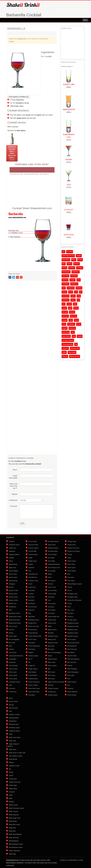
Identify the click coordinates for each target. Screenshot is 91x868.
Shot (74, 336)
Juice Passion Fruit (54, 568)
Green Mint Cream (34, 688)
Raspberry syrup (72, 636)
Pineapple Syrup (72, 597)
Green (73, 296)
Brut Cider (12, 643)
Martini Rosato (52, 659)
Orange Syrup (72, 541)
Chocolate (65, 276)
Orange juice (52, 692)
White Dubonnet (14, 815)
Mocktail (65, 312)
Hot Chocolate (52, 554)
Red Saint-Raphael (73, 659)
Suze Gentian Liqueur (16, 756)
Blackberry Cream (14, 613)
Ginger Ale (32, 666)
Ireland (69, 304)
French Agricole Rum (35, 636)
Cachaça (72, 268)
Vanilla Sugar (13, 785)
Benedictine (12, 607)
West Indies (72, 352)
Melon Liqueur (52, 666)
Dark (64, 288)
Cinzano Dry (13, 692)
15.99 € (12, 153)
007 (63, 252)
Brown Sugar (13, 636)
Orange (65, 320)
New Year (65, 316)
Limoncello (51, 613)
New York (73, 316)
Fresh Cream (32, 639)
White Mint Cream (14, 825)
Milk (49, 669)
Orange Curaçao (53, 688)
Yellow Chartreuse (14, 851)
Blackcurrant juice (14, 620)
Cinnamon (12, 688)
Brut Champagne (14, 639)
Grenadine (32, 695)
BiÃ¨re (74, 260)
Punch (79, 324)
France (64, 292)
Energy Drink (32, 623)
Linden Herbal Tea (53, 617)
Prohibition (71, 324)
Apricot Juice (13, 574)
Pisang (69, 603)
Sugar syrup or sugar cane (17, 753)
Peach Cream (72, 561)
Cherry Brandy (13, 666)
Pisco (69, 607)
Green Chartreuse (34, 682)
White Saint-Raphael (15, 834)
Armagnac (12, 584)
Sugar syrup (12, 749)
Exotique (79, 288)
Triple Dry (65, 348)
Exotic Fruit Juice (34, 626)
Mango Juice (52, 639)
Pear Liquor (71, 581)
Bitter (10, 610)
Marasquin (51, 649)
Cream (30, 584)
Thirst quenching (67, 344)
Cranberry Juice (33, 581)
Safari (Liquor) (72, 682)
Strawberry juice (14, 724)
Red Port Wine (72, 656)
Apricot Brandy (13, 571)
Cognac (72, 280)
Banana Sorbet (13, 600)
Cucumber (31, 590)
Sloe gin (11, 705)
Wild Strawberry (14, 841)
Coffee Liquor (32, 561)
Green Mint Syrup (34, 692)
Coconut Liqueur (33, 548)
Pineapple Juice (72, 594)
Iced (64, 304)
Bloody (80, 260)
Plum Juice (71, 610)
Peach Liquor (72, 568)
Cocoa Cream (33, 541)
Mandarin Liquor (53, 636)
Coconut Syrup (33, 554)
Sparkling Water (14, 718)
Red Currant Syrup (73, 643)
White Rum (12, 831)
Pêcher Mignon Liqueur (75, 584)
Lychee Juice (52, 623)
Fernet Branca (33, 630)
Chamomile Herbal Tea (16, 656)
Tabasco (11, 762)
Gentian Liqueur (33, 656)
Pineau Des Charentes (74, 600)
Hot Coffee (51, 558)
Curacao (31, 594)
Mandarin (51, 633)
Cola (79, 280)
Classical (65, 280)
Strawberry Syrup (22, 103)
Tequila (80, 336)
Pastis (76, 320)
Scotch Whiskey (72, 692)
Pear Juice (71, 577)
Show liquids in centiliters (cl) (19, 97)
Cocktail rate (13, 500)
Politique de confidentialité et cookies (72, 860)
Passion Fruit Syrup (73, 551)
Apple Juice (12, 568)
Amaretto (12, 541)
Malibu (50, 626)
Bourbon (77, 264)
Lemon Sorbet (52, 590)
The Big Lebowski (68, 340)
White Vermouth (14, 838)
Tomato (11, 776)
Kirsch (50, 577)
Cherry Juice (13, 672)
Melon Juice (52, 662)
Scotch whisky (72, 695)
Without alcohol (75, 356)
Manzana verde (53, 643)
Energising (71, 288)
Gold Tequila (32, 672)
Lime (49, 600)
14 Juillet (70, 252)
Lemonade (51, 597)
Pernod (70, 587)
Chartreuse (76, 272)
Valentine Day (75, 348)
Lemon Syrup (52, 594)
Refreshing (66, 332)
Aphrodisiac (66, 260)
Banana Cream (13, 590)
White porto (12, 828)
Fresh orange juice (34, 646)
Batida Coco (13, 603)
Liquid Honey (52, 620)
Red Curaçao (72, 639)
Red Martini (71, 652)
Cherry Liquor (13, 675)
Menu (85, 20)
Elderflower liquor (34, 620)
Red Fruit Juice (72, 649)
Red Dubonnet (72, 646)
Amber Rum (12, 548)
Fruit (76, 292)
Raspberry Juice (72, 630)
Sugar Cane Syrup (14, 737)
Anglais (79, 256)
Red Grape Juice (17, 106)
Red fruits (72, 328)
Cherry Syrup (13, 679)
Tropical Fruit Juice (15, 782)
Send (22, 523)
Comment (14, 506)
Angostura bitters (14, 554)
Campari (11, 649)
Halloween (66, 300)
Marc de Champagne (54, 652)
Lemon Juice (52, 587)
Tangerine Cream (14, 766)
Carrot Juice (12, 652)
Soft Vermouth (13, 708)
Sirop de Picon (13, 701)
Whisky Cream (13, 805)
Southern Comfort (14, 715)
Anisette (11, 558)
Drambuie (31, 600)
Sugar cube (12, 741)
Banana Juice (13, 594)
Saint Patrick (66, 336)
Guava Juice (52, 545)
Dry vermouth (32, 607)
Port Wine (70, 613)
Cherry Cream (13, 669)
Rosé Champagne (73, 672)
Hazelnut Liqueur (53, 548)
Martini (76, 308)
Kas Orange (52, 571)
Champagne (66, 272)
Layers (64, 308)
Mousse (72, 312)
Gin (81, 292)
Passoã (70, 554)
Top (76, 344)
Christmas (74, 276)
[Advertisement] (32, 191)
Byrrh (10, 646)
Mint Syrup (51, 679)
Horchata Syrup (53, 551)
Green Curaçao (33, 685)
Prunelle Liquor (72, 620)
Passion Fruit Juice (73, 548)
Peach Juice (71, 564)
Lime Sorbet (52, 610)
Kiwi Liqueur (52, 581)
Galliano (31, 652)
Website (15, 494)
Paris (71, 320)
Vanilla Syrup (13, 789)
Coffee (30, 558)
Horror (73, 300)
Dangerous (74, 284)
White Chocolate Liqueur (16, 808)
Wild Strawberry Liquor (16, 844)
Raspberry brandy (73, 623)
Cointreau (31, 568)
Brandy (64, 268)
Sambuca (70, 688)
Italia (75, 304)
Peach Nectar (72, 571)
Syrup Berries (13, 759)
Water (11, 798)
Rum (73, 332)
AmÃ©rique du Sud (68, 256)
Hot (78, 300)
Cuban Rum (32, 587)
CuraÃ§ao (65, 284)
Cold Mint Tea (33, 577)
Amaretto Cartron (14, 545)
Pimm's (70, 590)
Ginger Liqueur (33, 669)
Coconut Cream (33, 545)
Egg (29, 613)
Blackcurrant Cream (15, 617)
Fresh (71, 292)
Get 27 (30, 659)
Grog (79, 296)
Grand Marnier (33, 675)
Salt (69, 685)
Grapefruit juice (33, 679)
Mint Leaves (52, 675)
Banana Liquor (13, 597)
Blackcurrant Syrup (15, 623)
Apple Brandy (13, 564)
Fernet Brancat (33, 633)
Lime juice (51, 607)
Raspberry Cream (73, 626)
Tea (10, 769)
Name (15, 470)
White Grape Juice (14, 818)
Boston (69, 264)
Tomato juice (13, 779)
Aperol (11, 561)
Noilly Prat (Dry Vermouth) (56, 682)
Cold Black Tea (33, 574)
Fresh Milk (31, 643)
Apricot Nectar (13, 581)
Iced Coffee (51, 561)
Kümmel (50, 584)
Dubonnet (31, 610)
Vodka (64, 352)
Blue (64, 264)
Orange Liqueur (53, 695)
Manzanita (51, 646)
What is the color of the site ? (13, 486)
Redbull (65, 328)
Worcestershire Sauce (16, 847)
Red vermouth (72, 662)
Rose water (71, 675)
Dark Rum (31, 597)
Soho (10, 711)
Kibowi (50, 574)
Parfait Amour (72, 545)
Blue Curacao (13, 626)
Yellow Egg (12, 854)
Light (70, 308)
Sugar (11, 734)
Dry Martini (32, 603)
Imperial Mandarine (54, 564)
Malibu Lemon (52, 630)
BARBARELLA (16, 29)
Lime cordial (52, 603)
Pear (69, 574)
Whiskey (65, 356)
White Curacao (13, 811)
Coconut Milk (32, 551)
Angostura (20, 100)
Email (13, 477)
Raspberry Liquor (73, 633)
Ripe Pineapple (72, 669)
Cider (10, 685)
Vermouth (12, 792)
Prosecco (70, 617)
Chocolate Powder (14, 682)
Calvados (80, 268)
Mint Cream (51, 672)
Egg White (31, 617)
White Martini (13, 821)
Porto (64, 324)
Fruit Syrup (32, 649)
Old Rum (51, 685)
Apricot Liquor (13, 577)
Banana (11, 587)
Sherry (11, 698)
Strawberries (13, 721)
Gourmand (66, 296)
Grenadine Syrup (53, 541)
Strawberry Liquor (14, 728)
